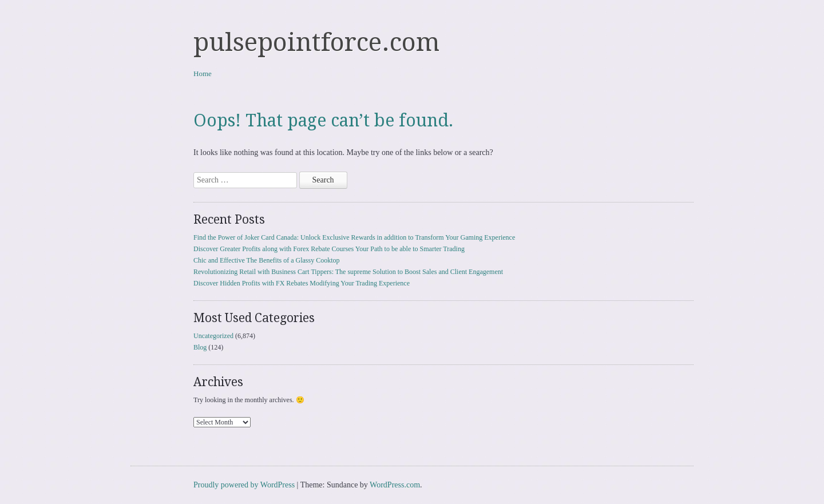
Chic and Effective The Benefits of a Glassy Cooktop (267, 260)
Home (203, 74)
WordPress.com (395, 485)
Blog (200, 347)
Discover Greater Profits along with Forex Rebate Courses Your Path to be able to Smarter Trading (329, 249)
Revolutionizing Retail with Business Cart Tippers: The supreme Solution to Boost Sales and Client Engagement (348, 272)
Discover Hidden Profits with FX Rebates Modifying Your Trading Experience (302, 283)
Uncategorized (213, 336)
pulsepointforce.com (316, 42)
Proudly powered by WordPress (244, 485)
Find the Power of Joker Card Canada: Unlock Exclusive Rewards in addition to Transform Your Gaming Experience (354, 237)
